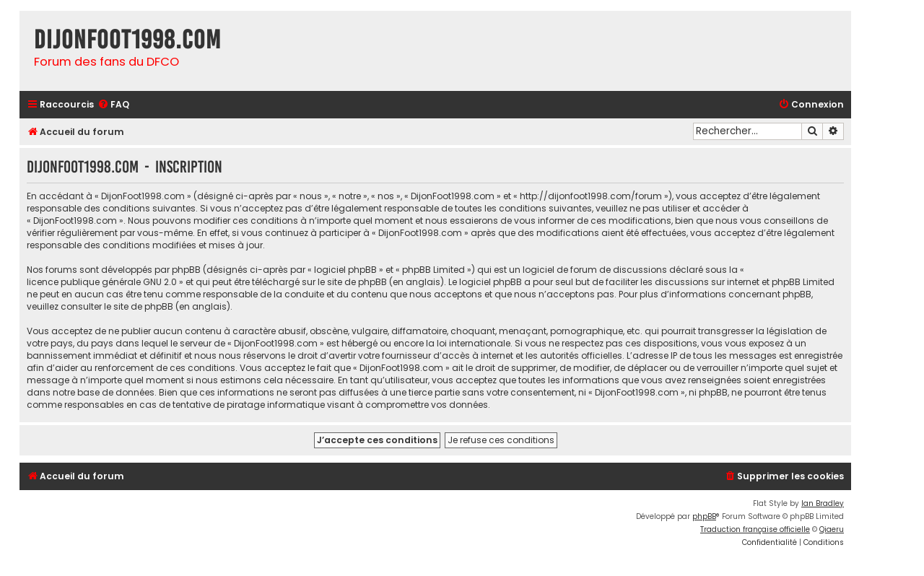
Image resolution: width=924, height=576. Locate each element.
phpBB (704, 516)
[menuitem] (113, 105)
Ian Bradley (823, 503)
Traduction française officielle (755, 529)
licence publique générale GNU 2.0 (102, 282)
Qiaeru (832, 529)
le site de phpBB (352, 282)
